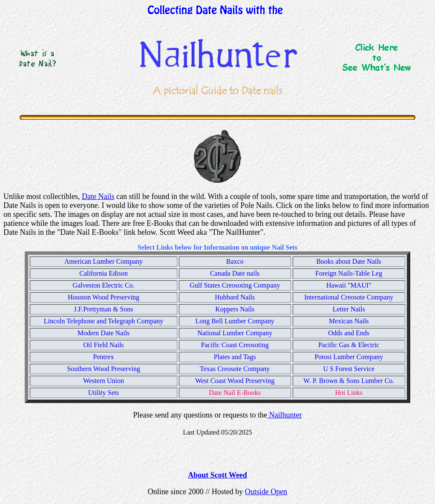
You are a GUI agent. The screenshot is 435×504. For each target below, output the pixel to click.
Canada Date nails (235, 273)
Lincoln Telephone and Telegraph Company (104, 321)
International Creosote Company (349, 297)
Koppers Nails (235, 309)
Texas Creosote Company (235, 369)
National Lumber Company (235, 333)
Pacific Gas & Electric (349, 345)
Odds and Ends (349, 333)
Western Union (104, 381)
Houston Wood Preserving (104, 297)
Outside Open (266, 492)
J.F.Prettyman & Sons (103, 309)
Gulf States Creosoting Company (235, 285)
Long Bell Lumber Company (235, 321)
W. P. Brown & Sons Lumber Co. (349, 381)
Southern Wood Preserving (104, 369)
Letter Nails (349, 309)
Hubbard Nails (235, 297)
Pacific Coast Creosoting (235, 345)
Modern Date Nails (104, 333)
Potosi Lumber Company (349, 357)
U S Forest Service (349, 369)
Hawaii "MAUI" (349, 285)
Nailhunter (284, 415)
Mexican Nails (349, 321)
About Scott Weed (217, 475)
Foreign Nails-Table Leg (349, 273)
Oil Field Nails (103, 345)
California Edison (103, 273)
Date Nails (98, 196)
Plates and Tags (235, 357)
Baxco (235, 261)
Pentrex (104, 357)
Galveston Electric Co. (103, 285)
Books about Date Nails (349, 261)
